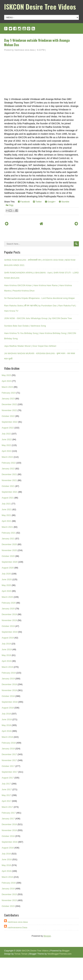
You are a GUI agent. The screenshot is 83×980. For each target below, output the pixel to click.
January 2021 (8, 539)
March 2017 (7, 807)
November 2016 (9, 830)
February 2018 (9, 743)
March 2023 (7, 387)
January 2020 (8, 609)
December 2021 (9, 474)
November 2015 (9, 900)
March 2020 (7, 597)
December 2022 (9, 404)
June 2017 (7, 789)
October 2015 (8, 906)
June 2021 (7, 509)
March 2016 (7, 877)
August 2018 (8, 708)
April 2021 (7, 521)
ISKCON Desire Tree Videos (40, 7)
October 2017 (8, 766)
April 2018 (7, 731)
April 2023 (7, 381)
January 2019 (8, 679)
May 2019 (6, 655)
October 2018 (8, 696)
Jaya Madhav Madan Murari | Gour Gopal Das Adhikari (30, 346)
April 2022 (7, 451)
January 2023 (8, 399)
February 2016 (9, 883)
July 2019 (6, 644)
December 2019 (9, 614)
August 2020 (8, 568)
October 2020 (8, 556)
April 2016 (7, 871)
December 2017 (9, 754)
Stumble (64, 202)
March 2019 (7, 667)
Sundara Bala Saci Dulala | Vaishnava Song (25, 326)
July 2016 (6, 854)
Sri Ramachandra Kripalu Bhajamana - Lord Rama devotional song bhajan (39, 298)
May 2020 (6, 585)
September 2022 (10, 422)
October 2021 (8, 486)
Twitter (37, 202)
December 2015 (9, 894)
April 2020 (7, 591)
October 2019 (8, 626)
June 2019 (7, 649)
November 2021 (9, 480)
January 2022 (8, 469)
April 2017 (7, 801)
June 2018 (7, 719)
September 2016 (10, 842)
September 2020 (10, 562)
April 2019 (7, 661)
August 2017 (8, 778)
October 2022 (8, 416)
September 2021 (10, 492)
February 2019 (9, 673)
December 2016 (9, 824)
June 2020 (7, 579)
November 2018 (9, 690)
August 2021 (8, 498)
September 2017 (10, 772)
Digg (9, 205)
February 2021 (9, 533)
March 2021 (7, 527)
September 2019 (10, 632)
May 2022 (6, 445)
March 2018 (7, 737)
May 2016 (6, 865)
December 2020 (9, 544)
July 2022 (6, 434)
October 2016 (8, 836)
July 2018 (6, 714)
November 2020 (9, 550)
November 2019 (9, 620)
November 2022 (9, 410)
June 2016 (7, 859)
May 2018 (6, 725)
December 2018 (9, 684)
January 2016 (8, 889)
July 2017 (6, 784)
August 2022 (8, 428)
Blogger (47, 936)
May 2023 (6, 375)
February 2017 (9, 813)
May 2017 (6, 795)
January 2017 (8, 819)
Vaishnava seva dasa (18, 922)
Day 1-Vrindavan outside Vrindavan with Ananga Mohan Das (37, 42)
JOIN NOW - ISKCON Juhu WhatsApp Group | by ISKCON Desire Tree (38, 318)
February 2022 (9, 463)
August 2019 (8, 638)
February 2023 (9, 393)
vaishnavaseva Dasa (17, 927)
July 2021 (6, 504)
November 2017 (9, 760)
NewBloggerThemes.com (59, 954)
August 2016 (8, 848)
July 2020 (6, 574)
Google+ (50, 202)
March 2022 (7, 457)
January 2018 (8, 749)
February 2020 (9, 603)
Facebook (24, 202)
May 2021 (6, 515)
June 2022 (7, 439)
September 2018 (10, 702)
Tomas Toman (21, 954)
